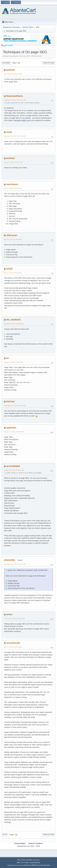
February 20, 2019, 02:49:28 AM (14, 619)
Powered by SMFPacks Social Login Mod (36, 865)
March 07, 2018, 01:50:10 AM (13, 162)
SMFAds (10, 865)
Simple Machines (35, 863)
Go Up (5, 835)
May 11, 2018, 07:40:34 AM (13, 273)
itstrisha (10, 402)
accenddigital (13, 466)
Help (19, 860)
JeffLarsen (12, 235)
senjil (9, 132)
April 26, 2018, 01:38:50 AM (13, 239)
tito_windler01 (13, 320)
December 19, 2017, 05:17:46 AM (15, 136)
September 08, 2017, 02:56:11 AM (15, 100)
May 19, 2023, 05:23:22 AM (13, 647)
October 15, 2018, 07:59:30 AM (14, 432)
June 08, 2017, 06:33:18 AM (13, 74)
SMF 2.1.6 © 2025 (23, 863)
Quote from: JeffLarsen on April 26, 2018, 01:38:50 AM (27, 570)
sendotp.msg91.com (22, 120)
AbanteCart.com (23, 846)
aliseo (9, 614)
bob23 (9, 269)
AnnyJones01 (13, 643)
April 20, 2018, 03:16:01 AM (13, 188)
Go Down (6, 63)
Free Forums (18, 865)
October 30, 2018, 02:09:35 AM (14, 470)
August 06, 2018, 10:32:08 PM (14, 324)
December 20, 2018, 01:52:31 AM (15, 564)
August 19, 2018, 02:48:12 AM (14, 362)
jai (7, 358)
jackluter (11, 70)
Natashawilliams (15, 96)
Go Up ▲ (37, 860)
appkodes (11, 428)
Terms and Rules (27, 860)
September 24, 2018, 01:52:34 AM (15, 406)
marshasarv (12, 184)
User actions (49, 63)
